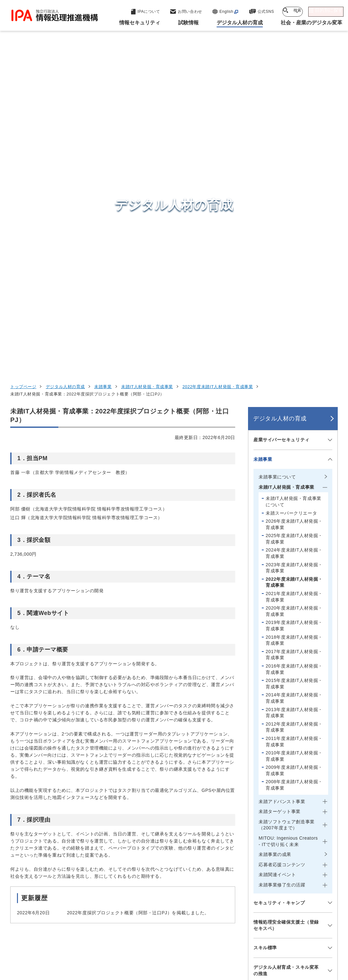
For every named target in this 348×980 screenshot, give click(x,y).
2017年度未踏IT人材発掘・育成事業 (294, 349)
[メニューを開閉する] (329, 134)
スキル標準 (265, 642)
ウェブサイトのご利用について (60, 940)
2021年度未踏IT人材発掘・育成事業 (294, 291)
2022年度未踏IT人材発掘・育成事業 (218, 81)
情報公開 (309, 940)
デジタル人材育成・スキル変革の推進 (286, 665)
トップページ (23, 81)
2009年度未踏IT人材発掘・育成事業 (294, 465)
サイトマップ (180, 951)
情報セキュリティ (273, 834)
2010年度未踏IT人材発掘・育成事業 (294, 450)
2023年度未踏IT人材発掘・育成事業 (294, 262)
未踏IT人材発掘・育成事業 (147, 81)
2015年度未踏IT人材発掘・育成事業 (294, 378)
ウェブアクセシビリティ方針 (187, 940)
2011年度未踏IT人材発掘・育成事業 (294, 436)
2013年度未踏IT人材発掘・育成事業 (294, 407)
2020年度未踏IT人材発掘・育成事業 (294, 305)
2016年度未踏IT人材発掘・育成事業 (294, 363)
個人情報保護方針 (124, 940)
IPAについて (266, 897)
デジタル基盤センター (180, 884)
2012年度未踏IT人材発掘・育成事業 (294, 421)
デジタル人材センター (180, 896)
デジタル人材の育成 (65, 81)
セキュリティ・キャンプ (279, 597)
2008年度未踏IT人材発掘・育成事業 (294, 479)
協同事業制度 (139, 951)
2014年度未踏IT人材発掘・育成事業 (294, 392)
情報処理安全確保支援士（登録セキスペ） (286, 619)
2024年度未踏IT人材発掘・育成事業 (294, 247)
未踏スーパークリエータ (291, 207)
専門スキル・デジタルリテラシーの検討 (286, 710)
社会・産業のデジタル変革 (285, 882)
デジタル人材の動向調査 (279, 687)
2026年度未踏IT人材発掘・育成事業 (294, 219)
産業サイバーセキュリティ (282, 134)
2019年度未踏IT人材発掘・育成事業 (294, 320)
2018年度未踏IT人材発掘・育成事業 (294, 334)
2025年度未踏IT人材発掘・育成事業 (294, 233)
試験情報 (261, 850)
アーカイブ (219, 951)
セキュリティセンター (180, 834)
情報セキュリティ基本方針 (258, 940)
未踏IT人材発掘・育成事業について (294, 196)
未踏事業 (103, 81)
